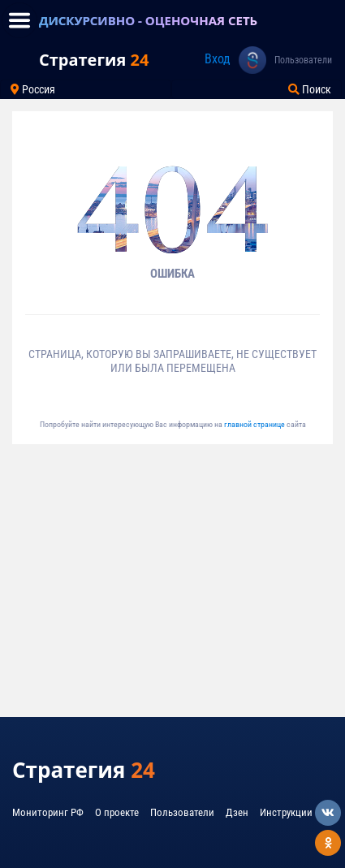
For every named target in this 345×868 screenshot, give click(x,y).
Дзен (237, 812)
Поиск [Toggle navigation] (310, 89)
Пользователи (303, 60)
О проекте (117, 812)
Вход (218, 59)
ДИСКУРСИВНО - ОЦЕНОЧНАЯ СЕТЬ (148, 20)
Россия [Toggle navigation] (33, 89)
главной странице (255, 424)
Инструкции (286, 812)
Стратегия (94, 60)
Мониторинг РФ (48, 812)
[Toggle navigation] (19, 20)
